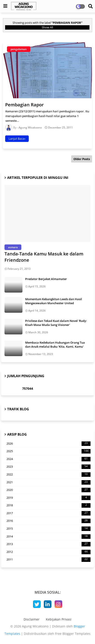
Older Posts (82, 159)
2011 (49, 560)
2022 (49, 475)
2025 (49, 451)
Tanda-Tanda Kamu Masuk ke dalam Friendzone (44, 257)
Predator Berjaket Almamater (46, 279)
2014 (49, 537)
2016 (49, 521)
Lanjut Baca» (17, 139)
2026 (49, 444)
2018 (49, 505)
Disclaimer (32, 619)
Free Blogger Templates (73, 634)
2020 (49, 490)
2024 (49, 459)
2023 (49, 467)
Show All (47, 27)
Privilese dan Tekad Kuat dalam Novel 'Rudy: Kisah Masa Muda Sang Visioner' (56, 323)
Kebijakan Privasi (59, 619)
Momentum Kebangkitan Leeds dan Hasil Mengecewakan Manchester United (54, 301)
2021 (49, 482)
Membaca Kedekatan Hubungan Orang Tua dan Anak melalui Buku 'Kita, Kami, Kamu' (55, 344)
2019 (49, 498)
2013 (49, 544)
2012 (49, 552)
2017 (49, 513)
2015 (49, 529)
